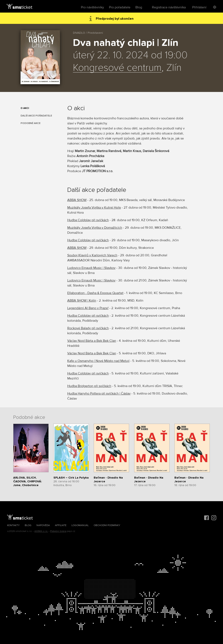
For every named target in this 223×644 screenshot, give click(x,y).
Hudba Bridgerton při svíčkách (89, 386)
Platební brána (58, 531)
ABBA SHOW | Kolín (82, 301)
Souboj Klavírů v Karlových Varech (92, 255)
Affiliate (61, 525)
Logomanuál (80, 525)
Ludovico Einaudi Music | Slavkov (91, 268)
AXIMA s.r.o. (41, 531)
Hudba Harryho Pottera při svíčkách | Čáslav (99, 394)
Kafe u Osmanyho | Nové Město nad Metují (98, 361)
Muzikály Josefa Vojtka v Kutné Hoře (94, 208)
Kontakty (13, 525)
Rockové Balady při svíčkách (88, 328)
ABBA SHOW (77, 200)
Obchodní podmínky (107, 525)
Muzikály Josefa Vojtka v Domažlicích (95, 228)
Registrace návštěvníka (169, 7)
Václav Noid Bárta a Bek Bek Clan (92, 341)
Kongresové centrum (117, 68)
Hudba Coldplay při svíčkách (88, 220)
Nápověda (43, 525)
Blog (139, 7)
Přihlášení (199, 7)
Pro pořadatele (120, 7)
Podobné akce (30, 123)
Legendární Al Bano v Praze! (88, 308)
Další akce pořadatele (36, 116)
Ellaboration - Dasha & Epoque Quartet (95, 293)
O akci (25, 108)
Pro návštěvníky (92, 7)
